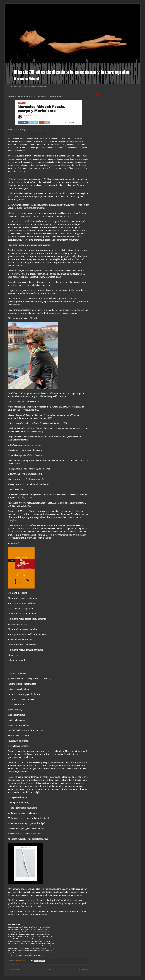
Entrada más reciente (15, 969)
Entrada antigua (84, 969)
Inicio (50, 969)
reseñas (16, 963)
